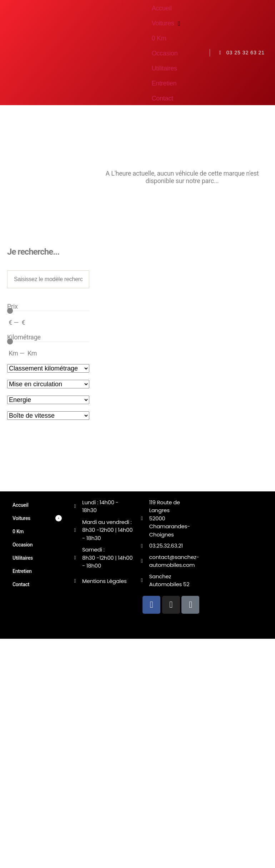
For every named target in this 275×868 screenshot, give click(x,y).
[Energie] (48, 400)
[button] (167, 23)
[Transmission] (48, 416)
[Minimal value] (48, 311)
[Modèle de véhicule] (48, 279)
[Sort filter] (48, 368)
